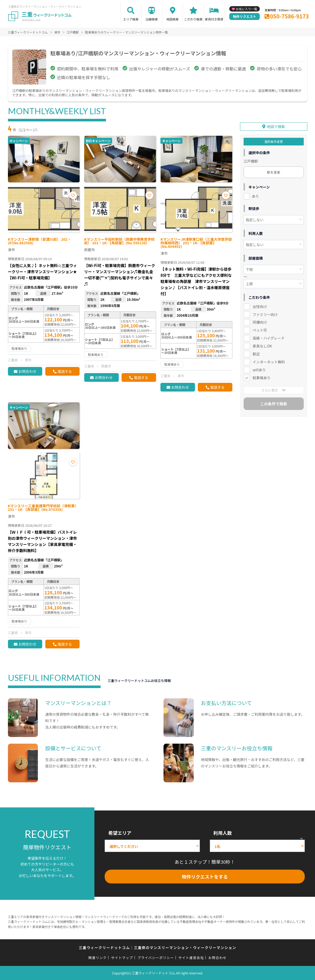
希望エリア (120, 833)
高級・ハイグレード (269, 337)
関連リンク (97, 958)
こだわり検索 (193, 19)
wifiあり (259, 369)
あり (255, 195)
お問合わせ (27, 371)
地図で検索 (276, 125)
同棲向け (260, 321)
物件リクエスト (245, 17)
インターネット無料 (269, 361)
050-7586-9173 (289, 16)
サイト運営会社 (191, 958)
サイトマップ (122, 958)
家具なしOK (262, 345)
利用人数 (223, 833)
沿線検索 (152, 19)
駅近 (256, 353)
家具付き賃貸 (214, 19)
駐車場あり (262, 377)
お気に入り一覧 (246, 9)
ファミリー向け (265, 313)
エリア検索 (131, 19)
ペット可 (260, 329)
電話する (65, 371)
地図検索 (172, 19)
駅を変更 (274, 171)
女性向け (260, 305)
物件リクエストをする (205, 877)
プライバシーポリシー (156, 958)
